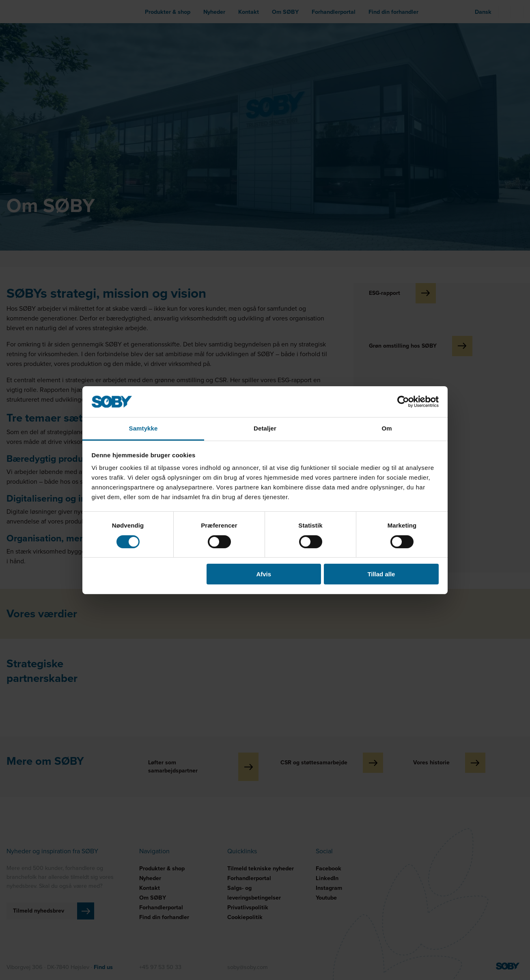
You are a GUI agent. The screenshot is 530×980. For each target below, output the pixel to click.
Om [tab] (387, 428)
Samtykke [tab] (143, 428)
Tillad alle (381, 574)
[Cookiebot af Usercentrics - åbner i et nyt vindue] (403, 402)
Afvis (264, 574)
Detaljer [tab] (265, 428)
